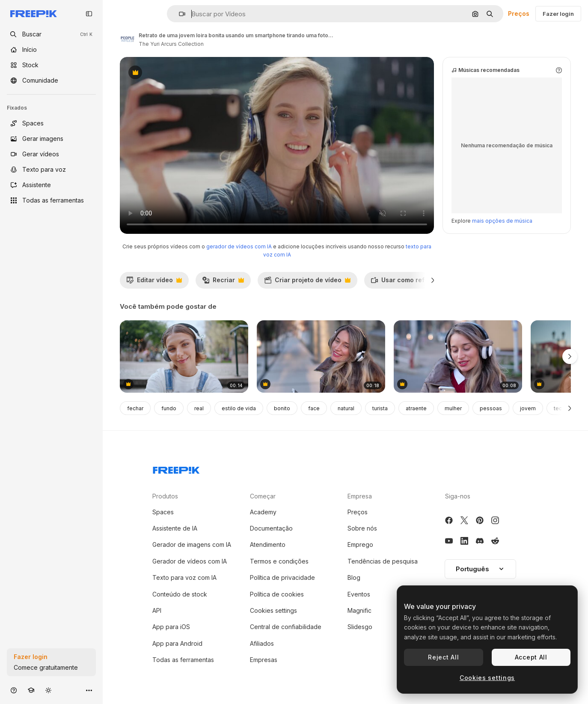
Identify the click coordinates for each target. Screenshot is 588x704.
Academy (263, 512)
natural (346, 408)
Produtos (165, 496)
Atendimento (268, 544)
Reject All (443, 657)
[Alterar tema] (48, 690)
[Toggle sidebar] (89, 14)
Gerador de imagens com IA (192, 544)
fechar (135, 408)
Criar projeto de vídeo (307, 282)
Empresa (360, 496)
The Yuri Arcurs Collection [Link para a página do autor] (171, 44)
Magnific (359, 610)
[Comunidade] (51, 81)
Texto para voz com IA (184, 577)
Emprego (360, 544)
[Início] (51, 50)
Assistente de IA (175, 528)
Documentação (271, 528)
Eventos (359, 594)
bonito (282, 408)
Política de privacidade (282, 577)
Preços (519, 13)
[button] (179, 14)
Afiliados (262, 643)
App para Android (177, 643)
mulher (453, 408)
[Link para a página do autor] (128, 39)
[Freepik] (34, 14)
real (199, 408)
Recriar (223, 282)
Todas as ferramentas (183, 660)
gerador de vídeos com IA (239, 246)
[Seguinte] (433, 280)
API (157, 610)
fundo (169, 408)
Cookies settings (273, 610)
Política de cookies (277, 594)
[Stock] (51, 65)
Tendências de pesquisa (383, 561)
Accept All (531, 657)
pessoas (491, 408)
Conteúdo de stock (180, 594)
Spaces (163, 512)
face (314, 408)
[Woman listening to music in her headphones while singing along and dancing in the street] (321, 356)
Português (480, 569)
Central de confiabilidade (286, 627)
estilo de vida (239, 408)
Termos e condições (279, 561)
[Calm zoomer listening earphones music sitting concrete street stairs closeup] (184, 356)
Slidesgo (360, 627)
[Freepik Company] (176, 468)
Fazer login (558, 14)
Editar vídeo (154, 282)
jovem (528, 408)
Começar (263, 496)
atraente (416, 408)
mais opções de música (502, 221)
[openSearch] (51, 34)
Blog (354, 577)
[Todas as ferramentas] (51, 200)
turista (380, 408)
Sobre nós (362, 528)
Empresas (264, 660)
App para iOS (171, 627)
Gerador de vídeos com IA (190, 561)
